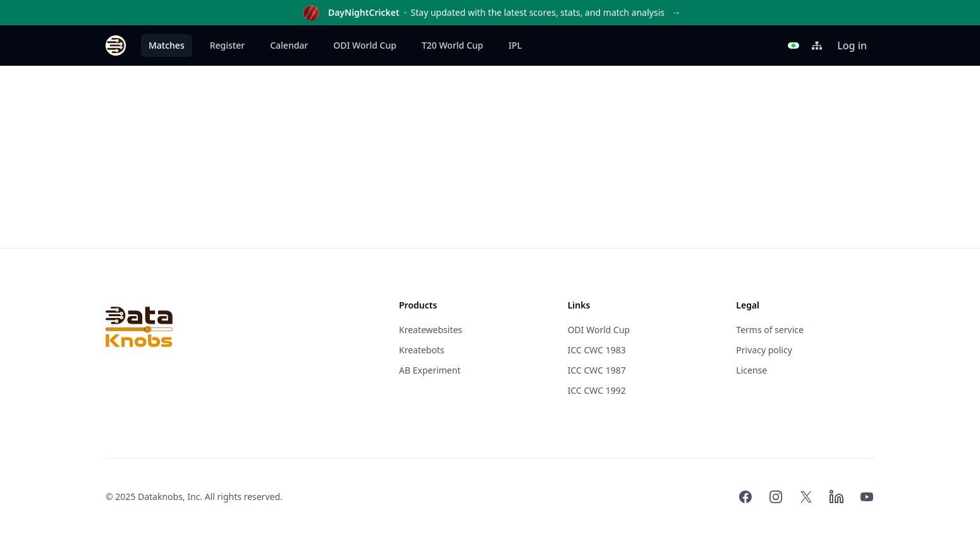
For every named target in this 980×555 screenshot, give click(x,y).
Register (227, 45)
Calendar (289, 45)
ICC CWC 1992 (597, 390)
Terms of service (770, 330)
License (751, 370)
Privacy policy (764, 350)
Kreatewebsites (431, 330)
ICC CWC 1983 (597, 350)
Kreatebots (422, 350)
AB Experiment (430, 370)
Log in (852, 46)
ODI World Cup (365, 45)
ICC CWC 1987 (597, 370)
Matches (167, 45)
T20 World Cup (452, 45)
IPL (515, 45)
